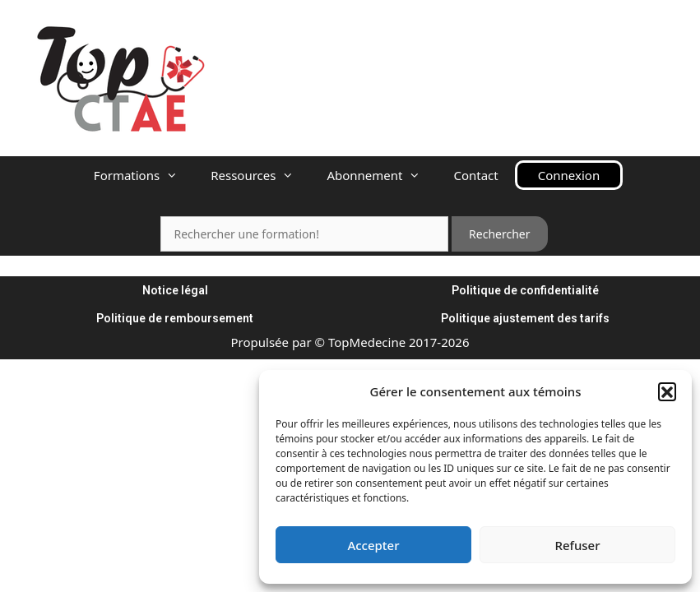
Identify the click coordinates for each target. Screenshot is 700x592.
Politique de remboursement (175, 318)
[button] (667, 391)
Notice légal (175, 290)
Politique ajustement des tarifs (525, 318)
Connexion (569, 175)
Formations (144, 175)
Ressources (260, 175)
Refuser (577, 545)
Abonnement (382, 175)
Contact (475, 175)
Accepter (373, 545)
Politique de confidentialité (525, 290)
